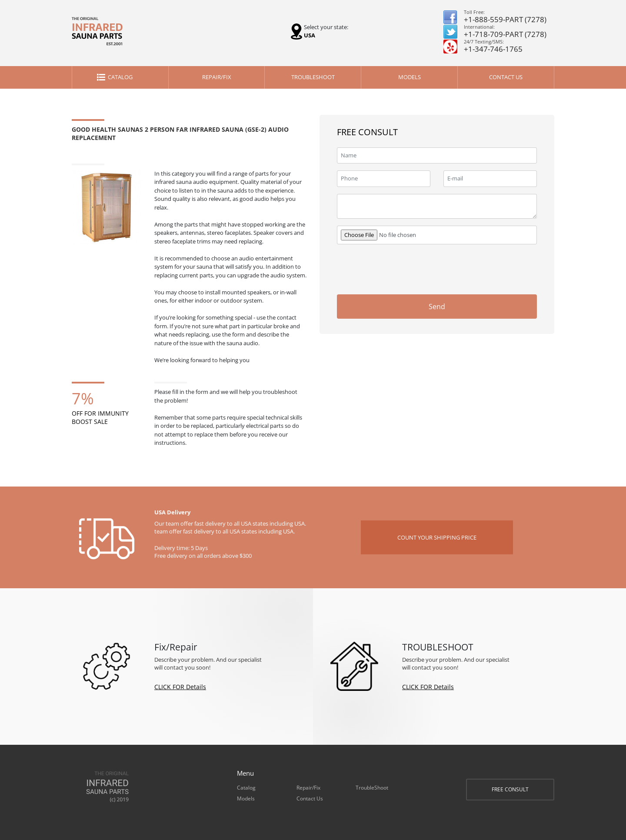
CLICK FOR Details (180, 687)
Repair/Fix (217, 77)
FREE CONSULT (510, 789)
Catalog (120, 77)
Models (410, 77)
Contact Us (506, 77)
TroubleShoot (313, 77)
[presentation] (471, 268)
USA (310, 35)
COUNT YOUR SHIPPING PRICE (437, 537)
